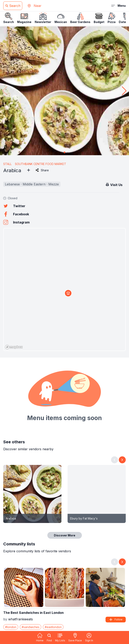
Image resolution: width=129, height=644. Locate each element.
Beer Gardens (80, 18)
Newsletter (43, 18)
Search (9, 18)
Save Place (75, 637)
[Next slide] (122, 460)
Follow (116, 620)
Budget (99, 18)
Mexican (61, 18)
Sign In (89, 637)
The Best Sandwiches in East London (33, 613)
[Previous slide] (115, 460)
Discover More (65, 535)
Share (42, 170)
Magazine (24, 18)
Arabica (11, 518)
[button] (124, 91)
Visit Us (114, 185)
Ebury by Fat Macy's (84, 518)
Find (49, 637)
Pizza (112, 18)
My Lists (60, 637)
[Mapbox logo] (14, 347)
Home (40, 637)
